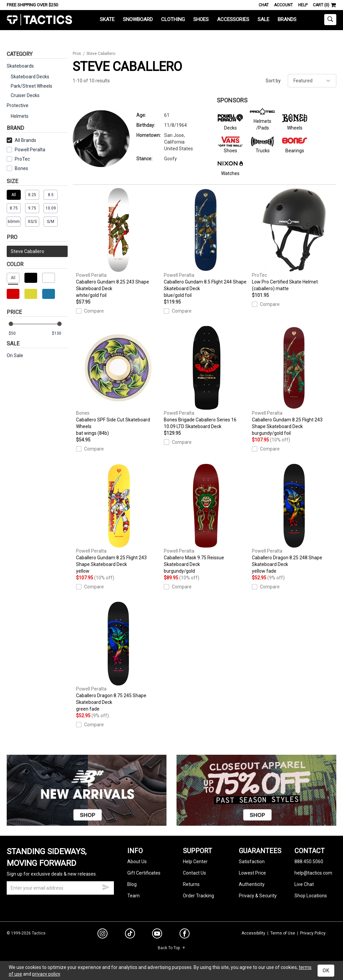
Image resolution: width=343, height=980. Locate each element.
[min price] (16, 334)
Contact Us (194, 873)
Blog (132, 884)
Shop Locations (311, 896)
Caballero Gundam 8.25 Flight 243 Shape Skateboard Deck (294, 381)
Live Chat (304, 884)
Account (283, 5)
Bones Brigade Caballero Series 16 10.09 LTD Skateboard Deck (206, 378)
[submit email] (106, 886)
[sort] (312, 81)
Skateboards (20, 66)
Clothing (173, 19)
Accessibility (253, 933)
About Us (137, 862)
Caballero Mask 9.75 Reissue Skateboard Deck (206, 519)
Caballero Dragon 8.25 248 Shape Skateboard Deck (294, 519)
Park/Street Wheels (31, 86)
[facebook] (185, 935)
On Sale (15, 355)
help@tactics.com (313, 873)
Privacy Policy (313, 933)
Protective (18, 105)
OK (326, 971)
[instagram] (102, 934)
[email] (60, 888)
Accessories (233, 19)
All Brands (21, 140)
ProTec (22, 159)
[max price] (60, 334)
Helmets (20, 116)
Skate (107, 19)
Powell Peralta (30, 150)
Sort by (273, 81)
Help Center (195, 862)
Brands (287, 19)
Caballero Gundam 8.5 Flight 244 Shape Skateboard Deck (206, 243)
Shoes (201, 19)
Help (303, 5)
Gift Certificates (144, 873)
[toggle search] (330, 20)
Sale (263, 19)
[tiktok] (130, 934)
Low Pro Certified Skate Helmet (294, 240)
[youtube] (157, 935)
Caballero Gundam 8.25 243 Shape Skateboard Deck (118, 243)
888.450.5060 (309, 862)
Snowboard (138, 19)
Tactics (39, 20)
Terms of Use (283, 933)
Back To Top (172, 948)
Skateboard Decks (30, 77)
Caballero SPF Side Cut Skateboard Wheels (118, 381)
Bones (21, 168)
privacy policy (46, 974)
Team (133, 896)
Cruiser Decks (25, 95)
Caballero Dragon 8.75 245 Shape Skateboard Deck (118, 657)
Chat (264, 5)
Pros (77, 54)
